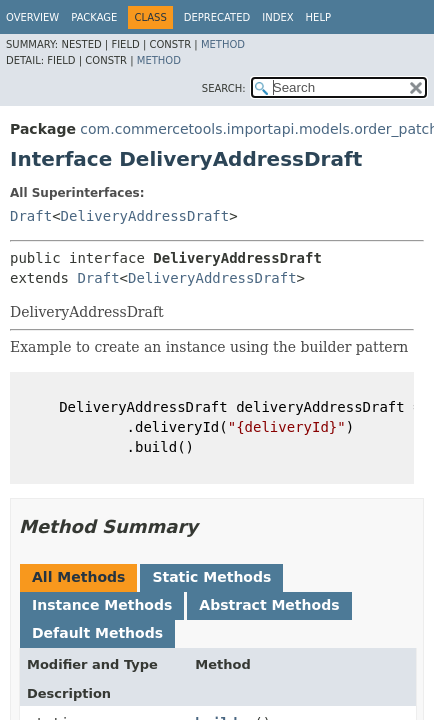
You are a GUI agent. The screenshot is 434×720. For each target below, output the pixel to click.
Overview (32, 17)
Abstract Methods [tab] (269, 605)
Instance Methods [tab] (102, 605)
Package (94, 17)
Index (277, 17)
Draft (31, 216)
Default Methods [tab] (97, 633)
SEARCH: (224, 88)
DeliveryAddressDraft (145, 216)
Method (223, 44)
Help (318, 17)
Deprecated (217, 17)
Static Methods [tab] (211, 577)
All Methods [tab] (78, 577)
